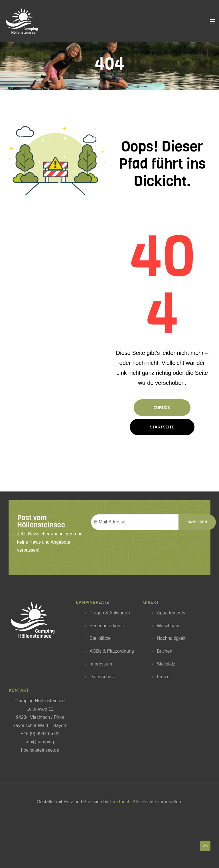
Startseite (162, 427)
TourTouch (120, 802)
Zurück (162, 408)
